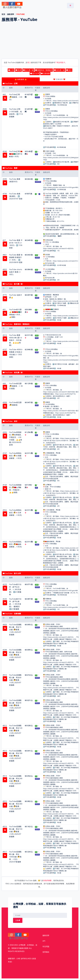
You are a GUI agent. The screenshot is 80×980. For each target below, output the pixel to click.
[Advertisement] (40, 41)
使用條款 (46, 952)
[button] (5, 98)
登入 (29, 62)
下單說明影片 (60, 62)
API (44, 941)
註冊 (18, 920)
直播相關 (45, 73)
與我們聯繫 (47, 880)
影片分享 (35, 73)
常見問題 (46, 947)
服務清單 (11, 14)
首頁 (3, 14)
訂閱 (11, 70)
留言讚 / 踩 (59, 70)
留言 (69, 70)
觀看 (18, 70)
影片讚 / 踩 (28, 70)
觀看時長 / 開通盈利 (44, 70)
